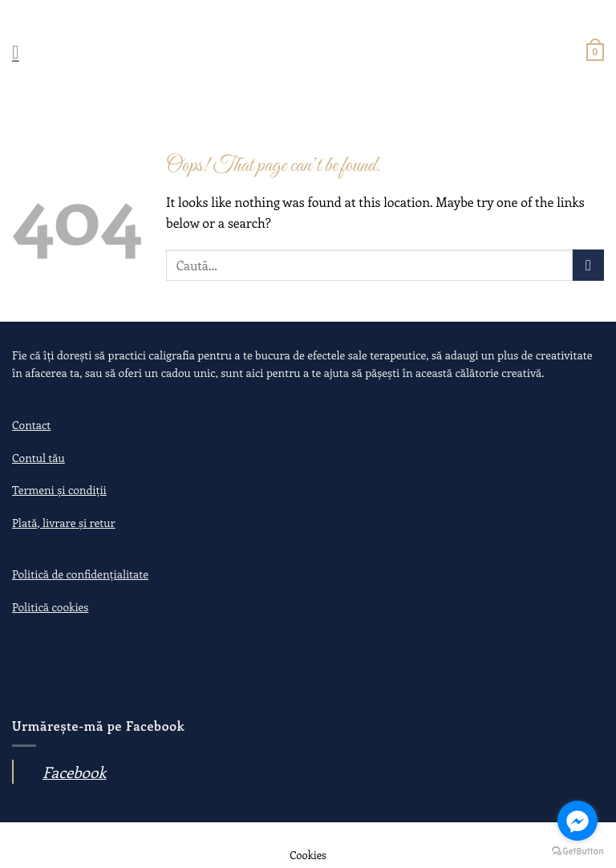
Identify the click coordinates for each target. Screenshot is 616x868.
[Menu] (22, 52)
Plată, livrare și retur (64, 523)
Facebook (74, 772)
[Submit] (588, 265)
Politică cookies (50, 607)
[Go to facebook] (577, 821)
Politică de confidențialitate (80, 574)
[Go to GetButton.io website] (577, 852)
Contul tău (38, 458)
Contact (31, 425)
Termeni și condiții (59, 490)
